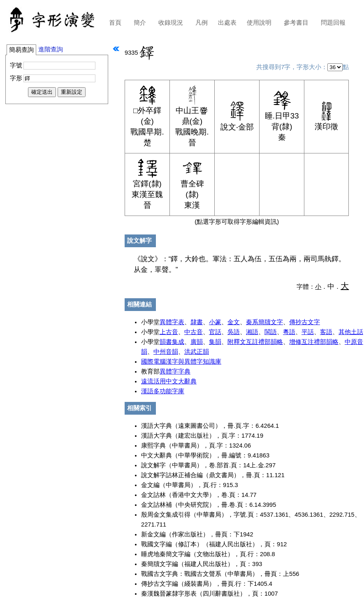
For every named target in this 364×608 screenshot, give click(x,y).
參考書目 (296, 23)
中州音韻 (166, 352)
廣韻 (197, 342)
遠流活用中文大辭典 (169, 381)
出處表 (227, 23)
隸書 (197, 322)
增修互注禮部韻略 (314, 342)
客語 (326, 332)
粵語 (289, 332)
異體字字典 (175, 371)
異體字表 (172, 322)
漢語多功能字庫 (163, 391)
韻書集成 (172, 342)
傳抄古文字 (305, 322)
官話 (215, 332)
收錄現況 (171, 23)
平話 (308, 332)
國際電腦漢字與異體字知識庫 (181, 362)
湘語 (252, 332)
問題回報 (333, 23)
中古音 (194, 332)
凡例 (202, 23)
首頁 (115, 23)
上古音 (169, 332)
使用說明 (259, 23)
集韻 (215, 342)
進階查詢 (51, 49)
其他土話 (351, 332)
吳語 (234, 332)
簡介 (140, 23)
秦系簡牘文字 (264, 322)
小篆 (215, 322)
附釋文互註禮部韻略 (255, 342)
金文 (234, 322)
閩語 (271, 332)
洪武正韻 (197, 352)
